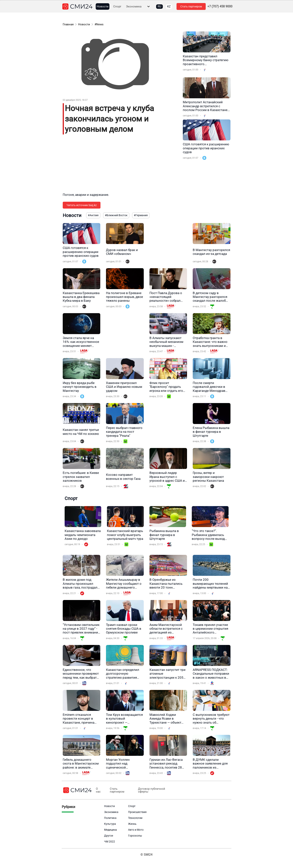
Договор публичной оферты (149, 790)
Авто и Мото (136, 830)
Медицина (110, 830)
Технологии (135, 818)
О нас (98, 790)
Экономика (134, 7)
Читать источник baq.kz (82, 205)
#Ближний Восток (116, 215)
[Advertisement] (121, 166)
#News (99, 24)
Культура (110, 824)
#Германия (141, 215)
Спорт (117, 7)
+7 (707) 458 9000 (220, 6)
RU (159, 6)
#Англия (93, 215)
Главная (68, 24)
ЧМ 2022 (110, 842)
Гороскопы (135, 836)
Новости (103, 7)
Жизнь (132, 824)
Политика (110, 818)
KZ (169, 6)
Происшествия (137, 812)
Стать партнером (191, 6)
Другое (109, 836)
